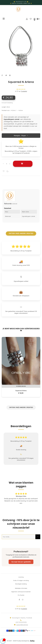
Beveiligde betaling (21, 584)
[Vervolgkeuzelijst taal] (38, 19)
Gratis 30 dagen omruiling (21, 580)
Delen (3, 75)
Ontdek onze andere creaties (21, 233)
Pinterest (11, 75)
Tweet (7, 75)
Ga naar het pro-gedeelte (21, 562)
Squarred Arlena (21, 391)
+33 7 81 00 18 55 (21, 622)
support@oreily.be (22, 625)
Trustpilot (24, 91)
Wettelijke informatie (21, 588)
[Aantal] (7, 164)
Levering (21, 577)
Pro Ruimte (21, 595)
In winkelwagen (23, 164)
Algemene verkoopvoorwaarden (21, 592)
